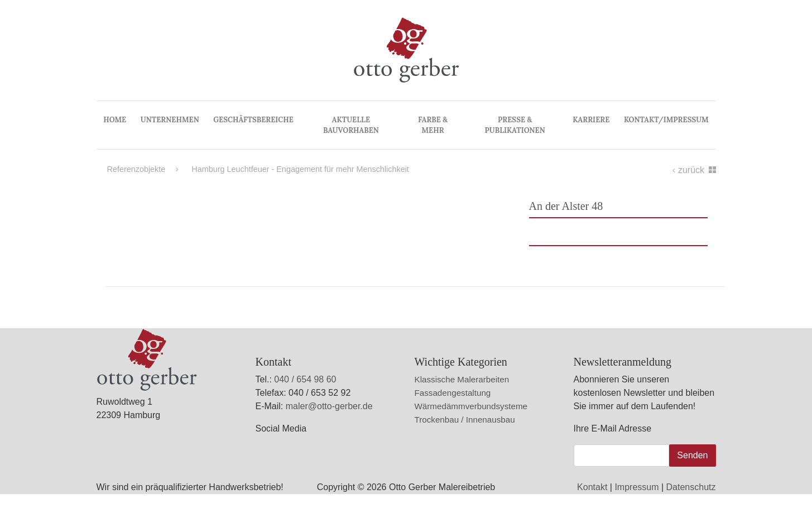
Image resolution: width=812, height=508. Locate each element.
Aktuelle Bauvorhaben (351, 125)
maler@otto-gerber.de (329, 406)
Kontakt (592, 487)
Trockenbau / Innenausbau (465, 420)
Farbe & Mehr (433, 125)
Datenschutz (691, 487)
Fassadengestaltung (453, 393)
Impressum (636, 487)
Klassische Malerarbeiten (462, 379)
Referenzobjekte (136, 169)
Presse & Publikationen (515, 125)
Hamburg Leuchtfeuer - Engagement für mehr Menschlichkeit (292, 169)
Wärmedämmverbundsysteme (471, 406)
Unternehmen (170, 120)
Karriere (591, 120)
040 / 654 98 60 (305, 379)
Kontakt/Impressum (666, 120)
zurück (690, 170)
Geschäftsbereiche (253, 120)
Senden (692, 455)
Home (115, 120)
